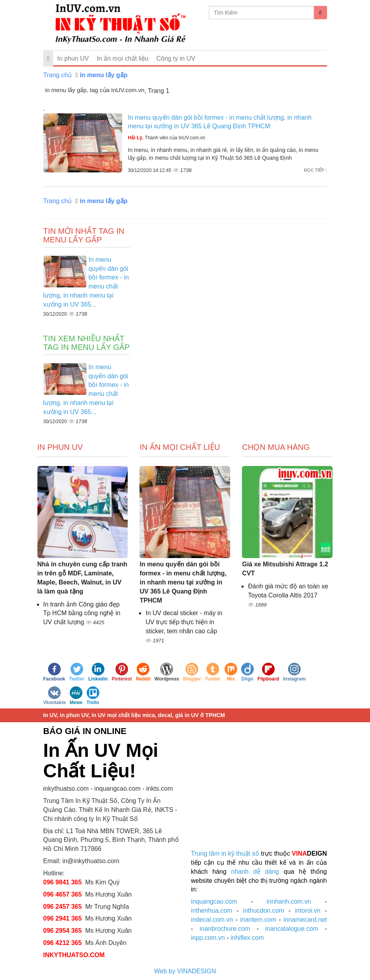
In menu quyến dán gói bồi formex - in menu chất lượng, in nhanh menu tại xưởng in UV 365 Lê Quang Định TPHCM (183, 582)
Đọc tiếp (316, 170)
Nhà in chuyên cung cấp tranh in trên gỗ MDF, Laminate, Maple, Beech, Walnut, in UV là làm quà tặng (83, 578)
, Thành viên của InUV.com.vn (167, 138)
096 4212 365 (63, 943)
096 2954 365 (63, 931)
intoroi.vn (308, 911)
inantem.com (258, 920)
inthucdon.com (264, 911)
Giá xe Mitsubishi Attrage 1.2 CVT (285, 569)
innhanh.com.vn (289, 901)
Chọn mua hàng (276, 447)
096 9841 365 (63, 882)
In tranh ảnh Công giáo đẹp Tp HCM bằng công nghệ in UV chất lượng (82, 613)
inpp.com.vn (208, 938)
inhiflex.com (247, 938)
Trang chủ (58, 75)
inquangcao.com (214, 901)
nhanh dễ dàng (255, 872)
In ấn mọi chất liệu (122, 58)
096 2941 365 (63, 918)
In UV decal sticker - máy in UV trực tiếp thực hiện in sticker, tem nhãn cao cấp (184, 622)
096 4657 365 (63, 894)
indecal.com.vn (212, 920)
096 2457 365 (63, 907)
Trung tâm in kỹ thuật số (225, 853)
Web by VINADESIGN (185, 971)
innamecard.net (305, 920)
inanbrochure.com (225, 929)
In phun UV (73, 58)
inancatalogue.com (292, 929)
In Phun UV (60, 447)
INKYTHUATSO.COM (74, 955)
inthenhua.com (212, 911)
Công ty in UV (176, 58)
